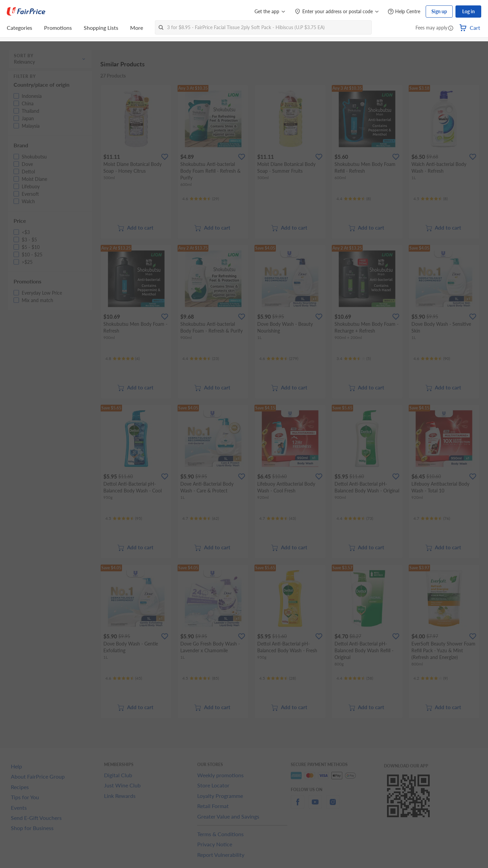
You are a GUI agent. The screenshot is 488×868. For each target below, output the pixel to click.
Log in (469, 11)
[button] (451, 28)
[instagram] (333, 806)
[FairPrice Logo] (26, 12)
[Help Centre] (404, 12)
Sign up (439, 11)
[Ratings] (201, 199)
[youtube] (315, 806)
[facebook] (298, 806)
